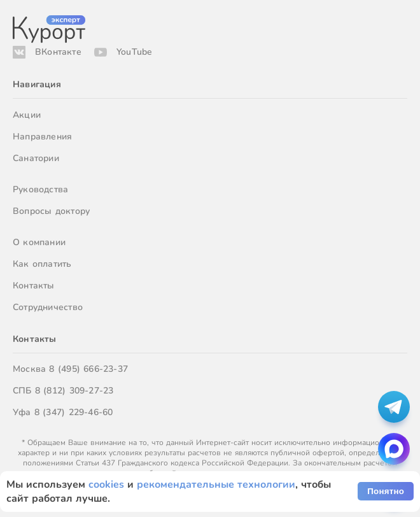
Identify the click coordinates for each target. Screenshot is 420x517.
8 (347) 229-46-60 (74, 412)
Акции (27, 115)
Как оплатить (42, 264)
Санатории (36, 158)
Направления (42, 137)
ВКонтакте (58, 52)
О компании (39, 242)
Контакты (34, 286)
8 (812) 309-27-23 (74, 391)
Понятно (386, 491)
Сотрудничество (48, 307)
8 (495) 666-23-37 (88, 369)
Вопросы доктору (51, 211)
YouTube (134, 52)
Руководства (40, 189)
